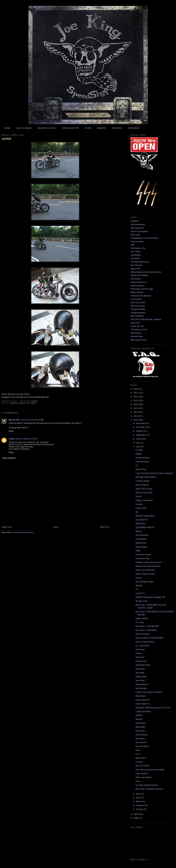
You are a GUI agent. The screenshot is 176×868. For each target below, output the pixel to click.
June (138, 447)
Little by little (141, 508)
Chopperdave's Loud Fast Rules (144, 238)
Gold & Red (140, 723)
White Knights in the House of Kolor (146, 272)
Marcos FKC (14, 420)
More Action (141, 758)
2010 (136, 420)
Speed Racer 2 (142, 684)
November (141, 427)
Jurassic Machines (139, 282)
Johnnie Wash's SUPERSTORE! (149, 638)
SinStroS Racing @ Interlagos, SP (150, 597)
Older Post (104, 527)
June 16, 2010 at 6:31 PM (26, 439)
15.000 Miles (141, 539)
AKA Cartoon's (142, 735)
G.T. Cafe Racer (142, 646)
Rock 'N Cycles (142, 485)
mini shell (31, 403)
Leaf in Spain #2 (142, 700)
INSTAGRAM (134, 128)
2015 (136, 400)
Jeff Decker (136, 279)
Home (56, 527)
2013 (136, 408)
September (141, 435)
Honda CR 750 (137, 326)
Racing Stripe (141, 547)
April (138, 798)
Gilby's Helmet (142, 618)
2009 (136, 814)
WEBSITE (101, 128)
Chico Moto (136, 252)
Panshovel (140, 649)
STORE (88, 128)
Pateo (138, 551)
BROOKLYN (141, 543)
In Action (139, 450)
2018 (136, 389)
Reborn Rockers (142, 634)
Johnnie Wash (137, 336)
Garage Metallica (138, 313)
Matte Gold (140, 524)
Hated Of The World (139, 275)
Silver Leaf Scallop (143, 777)
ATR (133, 245)
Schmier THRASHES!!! (145, 516)
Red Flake (140, 673)
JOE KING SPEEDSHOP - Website (146, 319)
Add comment (9, 458)
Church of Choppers (139, 231)
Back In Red (141, 469)
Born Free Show (138, 306)
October (140, 431)
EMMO (138, 454)
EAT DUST (135, 258)
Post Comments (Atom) (23, 532)
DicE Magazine (137, 228)
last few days (141, 688)
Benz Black (140, 696)
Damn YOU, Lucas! (144, 489)
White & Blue (141, 677)
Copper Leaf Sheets (144, 500)
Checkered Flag (142, 558)
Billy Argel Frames (138, 340)
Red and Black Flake (144, 582)
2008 (136, 818)
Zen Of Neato (136, 265)
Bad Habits (140, 727)
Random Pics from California (148, 566)
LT (136, 465)
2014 (136, 404)
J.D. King (139, 622)
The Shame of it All (139, 330)
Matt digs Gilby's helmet (146, 477)
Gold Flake (140, 669)
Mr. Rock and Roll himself (146, 785)
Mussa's (139, 719)
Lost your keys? (142, 746)
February (140, 805)
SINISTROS (117, 128)
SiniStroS (135, 221)
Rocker (138, 653)
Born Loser (135, 235)
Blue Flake (140, 680)
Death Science (137, 292)
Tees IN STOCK (142, 766)
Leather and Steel (143, 711)
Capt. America (142, 773)
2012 (136, 412)
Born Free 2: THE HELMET (147, 626)
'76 (137, 589)
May (138, 794)
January (140, 809)
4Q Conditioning (138, 224)
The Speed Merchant (140, 262)
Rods (138, 750)
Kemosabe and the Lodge (142, 289)
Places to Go (141, 661)
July (138, 443)
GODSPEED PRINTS (145, 527)
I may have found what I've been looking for (154, 473)
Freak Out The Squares (141, 296)
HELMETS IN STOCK (47, 128)
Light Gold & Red (143, 665)
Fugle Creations (138, 286)
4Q (137, 512)
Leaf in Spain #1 (142, 704)
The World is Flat (138, 248)
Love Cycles (136, 299)
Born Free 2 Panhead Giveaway (149, 789)
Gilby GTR (135, 323)
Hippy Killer (136, 269)
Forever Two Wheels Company (149, 692)
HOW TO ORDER (24, 128)
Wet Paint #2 (141, 742)
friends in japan (17, 403)
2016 (136, 397)
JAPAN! (6, 139)
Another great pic (143, 458)
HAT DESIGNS (142, 535)
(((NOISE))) (136, 255)
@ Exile (139, 586)
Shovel (138, 496)
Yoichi (11, 439)
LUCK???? (140, 593)
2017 (136, 393)
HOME (7, 128)
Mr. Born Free (141, 601)
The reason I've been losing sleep (150, 770)
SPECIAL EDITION (70, 128)
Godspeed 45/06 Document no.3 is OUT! (153, 708)
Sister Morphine (142, 462)
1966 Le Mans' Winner (145, 574)
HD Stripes (140, 739)
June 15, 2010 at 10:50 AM (32, 420)
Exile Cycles (136, 333)
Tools (138, 781)
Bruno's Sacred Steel (145, 642)
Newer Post (6, 527)
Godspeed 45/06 (138, 309)
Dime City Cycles (138, 302)
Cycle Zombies (137, 241)
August (139, 439)
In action (139, 504)
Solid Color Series (143, 555)
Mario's (139, 531)
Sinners (139, 578)
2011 (136, 416)
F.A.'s (138, 754)
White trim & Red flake (145, 570)
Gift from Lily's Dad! (144, 493)
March (139, 801)
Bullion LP (140, 657)
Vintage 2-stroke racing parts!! (148, 562)
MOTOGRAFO (137, 316)
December (141, 423)
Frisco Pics (140, 731)
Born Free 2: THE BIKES (146, 630)
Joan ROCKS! (142, 520)
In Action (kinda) (142, 481)
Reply (11, 431)
